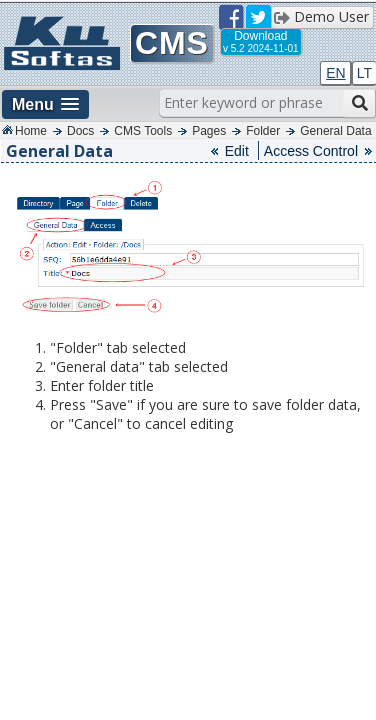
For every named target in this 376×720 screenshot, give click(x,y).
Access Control (311, 151)
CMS (172, 43)
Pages (209, 131)
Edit (237, 151)
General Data (335, 131)
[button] (45, 104)
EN (335, 73)
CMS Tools (143, 131)
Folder (263, 131)
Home (31, 131)
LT (364, 73)
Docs (80, 131)
